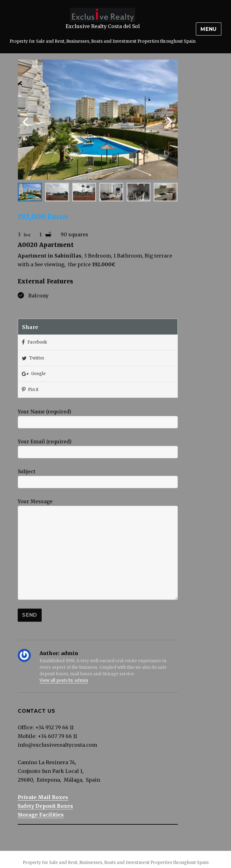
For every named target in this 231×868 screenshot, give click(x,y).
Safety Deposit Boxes (45, 806)
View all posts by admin (64, 680)
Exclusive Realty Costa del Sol (103, 26)
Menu (209, 29)
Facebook (34, 342)
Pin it (30, 390)
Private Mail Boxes (43, 797)
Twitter (33, 358)
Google (34, 374)
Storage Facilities (41, 815)
